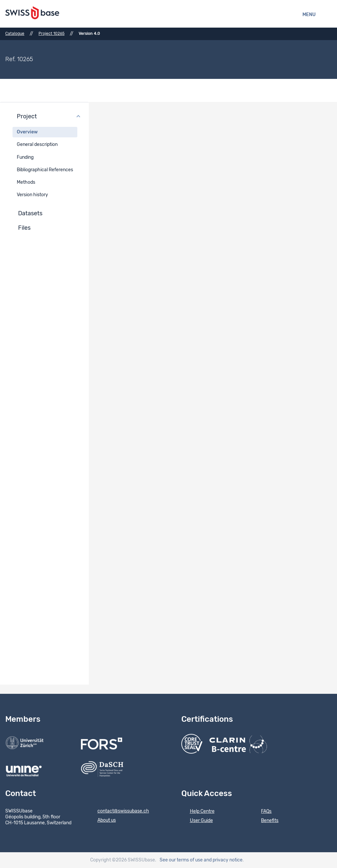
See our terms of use (181, 860)
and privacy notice (223, 860)
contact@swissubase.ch (119, 811)
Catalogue (15, 34)
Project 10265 (52, 34)
